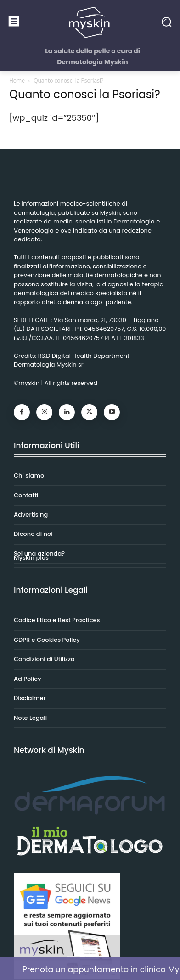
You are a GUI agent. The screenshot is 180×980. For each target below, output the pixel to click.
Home (17, 81)
